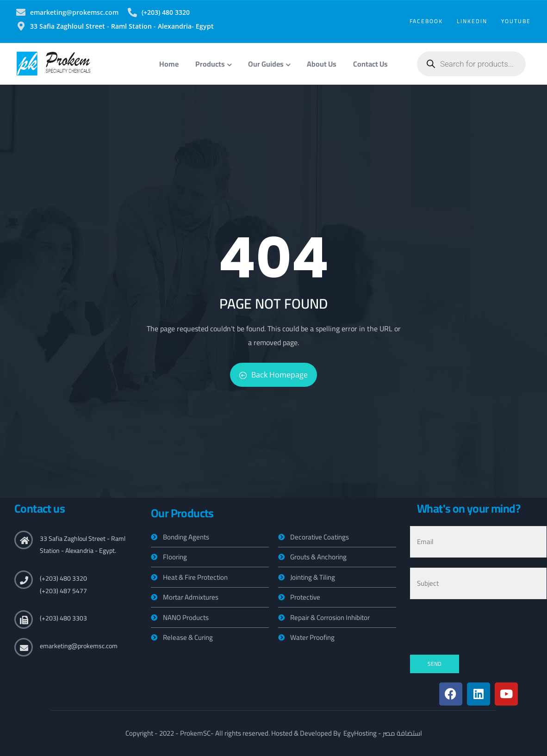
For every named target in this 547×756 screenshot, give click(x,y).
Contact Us (370, 64)
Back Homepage (273, 375)
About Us (322, 64)
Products (213, 64)
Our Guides (269, 64)
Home (169, 64)
